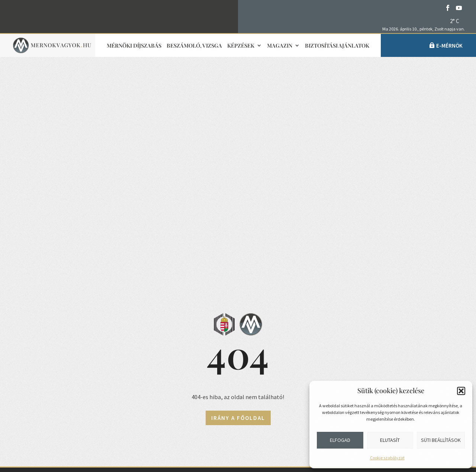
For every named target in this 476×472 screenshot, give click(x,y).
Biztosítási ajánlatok (337, 46)
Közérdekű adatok (70, 420)
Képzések (241, 46)
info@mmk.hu (70, 328)
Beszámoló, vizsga (194, 46)
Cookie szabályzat (387, 458)
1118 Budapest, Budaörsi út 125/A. (99, 365)
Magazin (280, 46)
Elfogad (340, 440)
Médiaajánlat (191, 385)
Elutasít (390, 440)
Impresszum (189, 366)
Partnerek (314, 379)
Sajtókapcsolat (195, 348)
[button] (461, 391)
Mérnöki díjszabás (134, 46)
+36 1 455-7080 (74, 346)
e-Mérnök (449, 46)
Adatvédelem (63, 401)
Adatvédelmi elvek (196, 403)
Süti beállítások (441, 440)
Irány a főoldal (238, 206)
